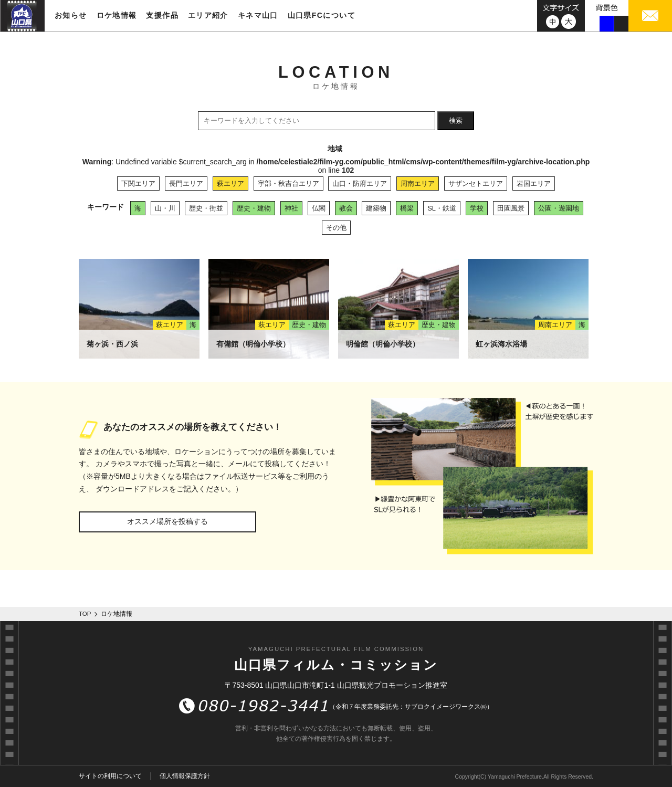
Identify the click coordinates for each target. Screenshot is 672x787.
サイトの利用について (110, 776)
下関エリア (138, 183)
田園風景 (511, 208)
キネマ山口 (258, 15)
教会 (346, 208)
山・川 (165, 208)
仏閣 (319, 208)
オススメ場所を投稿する (167, 521)
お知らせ (71, 15)
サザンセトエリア (476, 183)
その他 (336, 228)
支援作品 (162, 15)
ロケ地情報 (117, 15)
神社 (291, 208)
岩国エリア (534, 183)
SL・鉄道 (442, 208)
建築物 (376, 208)
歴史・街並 (206, 208)
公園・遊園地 (559, 208)
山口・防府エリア (360, 183)
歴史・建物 (254, 208)
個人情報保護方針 (185, 776)
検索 (456, 120)
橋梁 (407, 208)
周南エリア (418, 183)
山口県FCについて (322, 15)
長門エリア (186, 183)
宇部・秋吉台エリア (288, 183)
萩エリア (230, 183)
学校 (477, 208)
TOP (85, 614)
